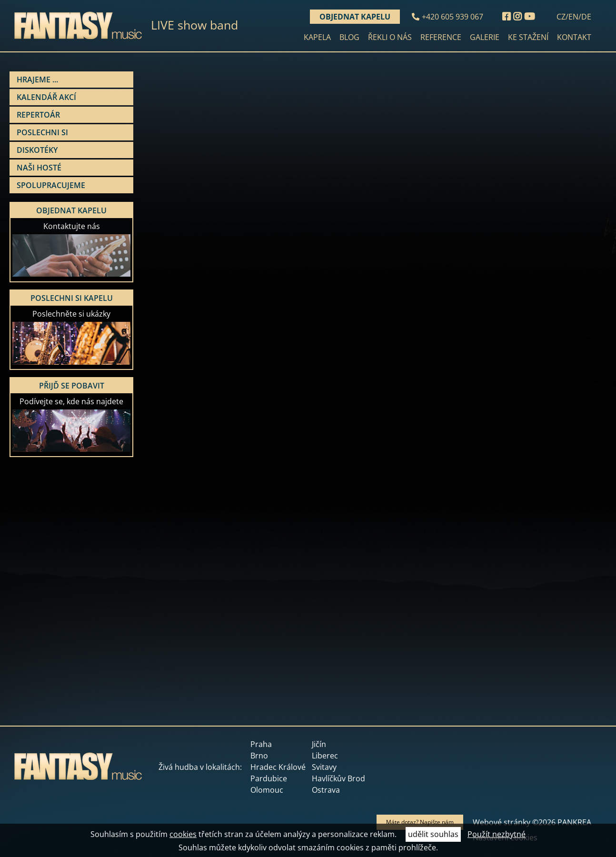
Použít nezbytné (497, 834)
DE (586, 17)
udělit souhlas (433, 834)
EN (573, 17)
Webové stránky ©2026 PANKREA (532, 822)
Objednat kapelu (355, 17)
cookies (183, 834)
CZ (561, 17)
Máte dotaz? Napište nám (420, 822)
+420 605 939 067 (452, 17)
